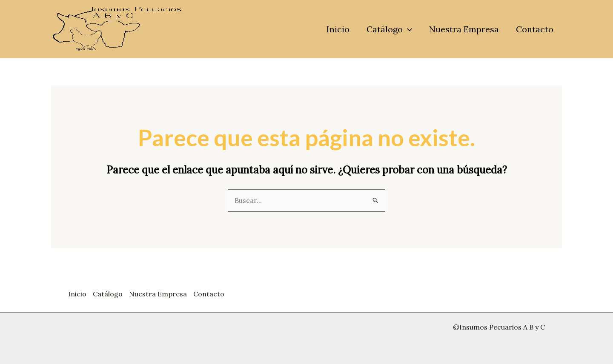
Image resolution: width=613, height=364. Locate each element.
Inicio (338, 29)
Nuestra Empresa (464, 29)
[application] (407, 29)
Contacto (535, 29)
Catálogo (389, 29)
